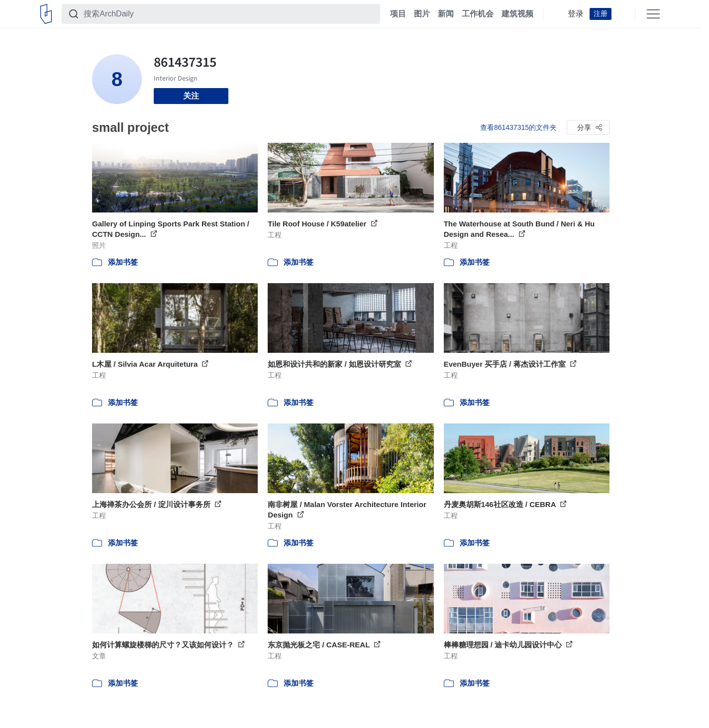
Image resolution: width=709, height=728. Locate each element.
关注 (191, 96)
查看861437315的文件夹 (518, 127)
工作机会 (478, 14)
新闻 (446, 14)
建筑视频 (517, 14)
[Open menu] (653, 14)
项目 (398, 14)
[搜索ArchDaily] (229, 14)
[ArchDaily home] (46, 14)
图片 (422, 14)
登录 (576, 14)
